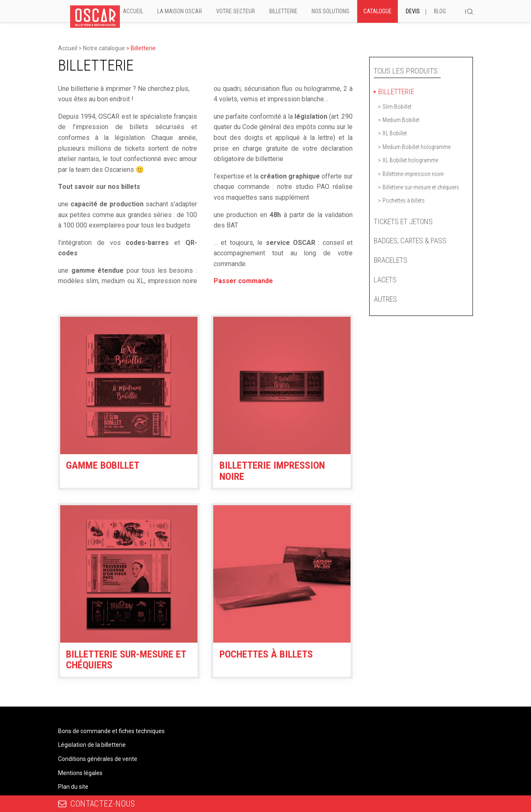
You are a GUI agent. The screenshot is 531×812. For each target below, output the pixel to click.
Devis (413, 11)
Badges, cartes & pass (410, 241)
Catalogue (378, 11)
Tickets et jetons (403, 221)
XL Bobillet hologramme (410, 160)
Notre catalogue (104, 48)
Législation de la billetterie (92, 745)
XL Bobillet (395, 133)
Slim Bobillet (397, 107)
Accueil (133, 11)
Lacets (385, 280)
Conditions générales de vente (98, 759)
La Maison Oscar (180, 11)
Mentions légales (80, 773)
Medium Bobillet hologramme (417, 147)
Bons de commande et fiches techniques (111, 731)
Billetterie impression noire (413, 174)
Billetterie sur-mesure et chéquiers (421, 187)
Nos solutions (330, 11)
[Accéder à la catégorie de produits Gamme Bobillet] (129, 394)
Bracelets (391, 260)
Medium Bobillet (401, 120)
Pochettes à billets (404, 201)
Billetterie (283, 11)
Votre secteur (236, 11)
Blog (440, 11)
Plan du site (73, 787)
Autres (385, 299)
